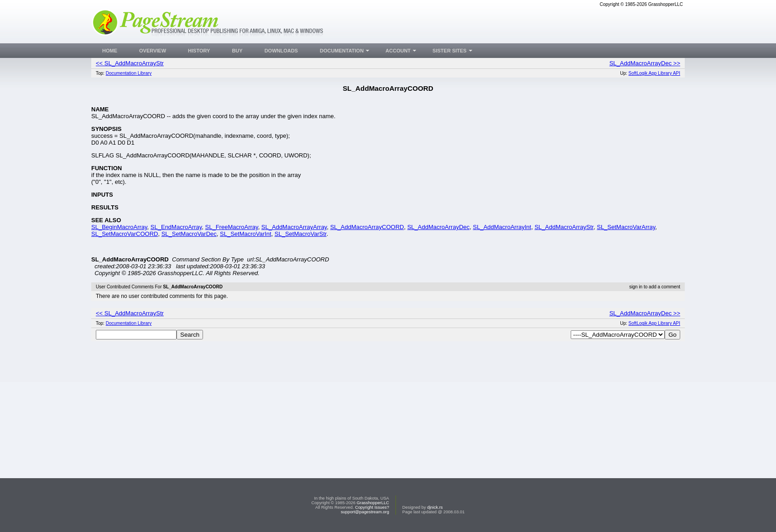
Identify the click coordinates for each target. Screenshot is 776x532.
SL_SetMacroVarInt (245, 234)
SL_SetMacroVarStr (301, 234)
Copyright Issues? (372, 507)
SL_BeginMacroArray (119, 227)
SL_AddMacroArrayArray (294, 227)
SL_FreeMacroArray (232, 227)
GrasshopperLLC (373, 503)
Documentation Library (129, 73)
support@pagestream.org (365, 512)
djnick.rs (435, 507)
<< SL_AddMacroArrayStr (130, 63)
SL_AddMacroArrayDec (439, 227)
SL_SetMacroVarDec (189, 234)
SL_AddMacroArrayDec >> (645, 63)
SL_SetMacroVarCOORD (125, 234)
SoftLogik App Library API (654, 73)
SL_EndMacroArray (176, 227)
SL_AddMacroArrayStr (564, 227)
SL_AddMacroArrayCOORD (367, 227)
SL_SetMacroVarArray (626, 227)
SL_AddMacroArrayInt (502, 227)
